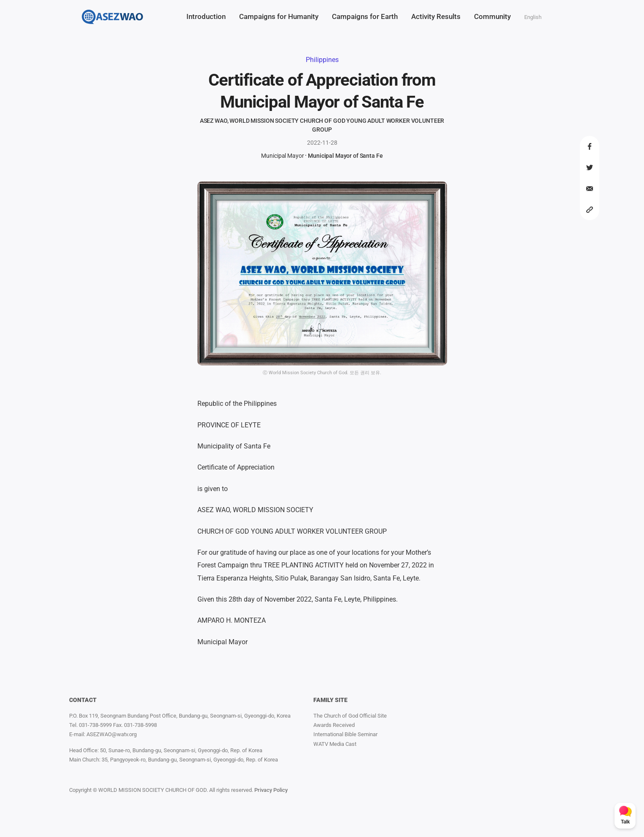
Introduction (206, 16)
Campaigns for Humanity (279, 16)
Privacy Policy (271, 790)
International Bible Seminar (345, 734)
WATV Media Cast (335, 744)
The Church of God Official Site (350, 716)
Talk (625, 822)
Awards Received (334, 725)
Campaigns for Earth (365, 16)
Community (492, 16)
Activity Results (436, 16)
